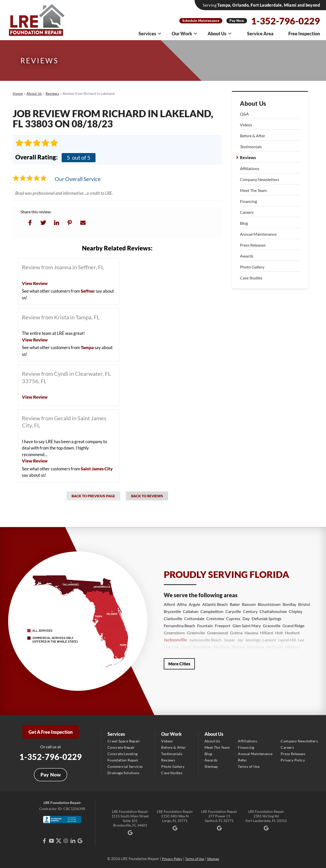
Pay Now (237, 21)
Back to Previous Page (93, 496)
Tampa (87, 347)
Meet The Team (253, 190)
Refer (242, 760)
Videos (246, 125)
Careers (247, 212)
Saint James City (97, 469)
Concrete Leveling (123, 754)
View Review (35, 283)
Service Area (260, 34)
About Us (220, 34)
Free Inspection (304, 34)
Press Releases (253, 245)
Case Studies (251, 278)
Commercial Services (125, 766)
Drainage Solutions (123, 773)
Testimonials (251, 147)
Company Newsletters (260, 179)
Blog (244, 223)
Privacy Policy (293, 760)
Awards (247, 256)
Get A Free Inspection (51, 732)
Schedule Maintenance (201, 21)
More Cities (179, 664)
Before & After (253, 136)
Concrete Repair (121, 747)
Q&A (244, 114)
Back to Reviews (147, 496)
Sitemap (211, 766)
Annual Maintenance (258, 234)
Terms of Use (249, 766)
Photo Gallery (252, 267)
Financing (248, 201)
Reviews (248, 158)
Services (150, 34)
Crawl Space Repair (124, 741)
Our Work (185, 34)
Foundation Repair (123, 760)
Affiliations (250, 168)
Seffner (88, 291)
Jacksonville (175, 640)
